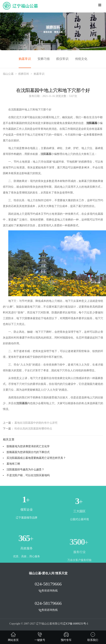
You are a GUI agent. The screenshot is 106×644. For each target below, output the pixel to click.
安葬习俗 (44, 59)
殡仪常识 (62, 59)
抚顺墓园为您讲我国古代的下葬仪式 (28, 452)
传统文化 (81, 59)
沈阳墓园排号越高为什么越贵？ (25, 469)
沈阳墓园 (92, 123)
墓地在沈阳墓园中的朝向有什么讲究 (36, 423)
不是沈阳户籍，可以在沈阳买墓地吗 (28, 475)
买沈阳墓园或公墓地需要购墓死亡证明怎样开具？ (36, 458)
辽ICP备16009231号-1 (76, 624)
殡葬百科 (24, 74)
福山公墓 (8, 74)
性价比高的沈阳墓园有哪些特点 (33, 428)
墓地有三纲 (13, 464)
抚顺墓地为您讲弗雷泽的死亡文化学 (28, 446)
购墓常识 (25, 59)
